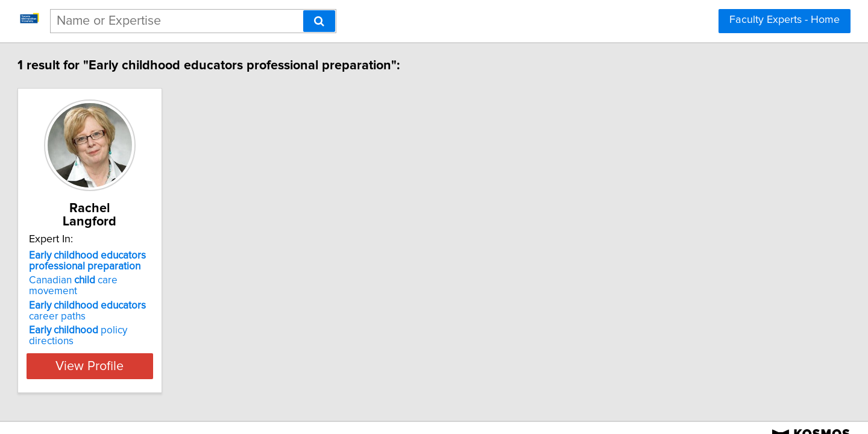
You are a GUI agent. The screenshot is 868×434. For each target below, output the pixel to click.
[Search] (319, 21)
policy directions (156, 306)
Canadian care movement (153, 267)
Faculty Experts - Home (785, 20)
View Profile (160, 331)
